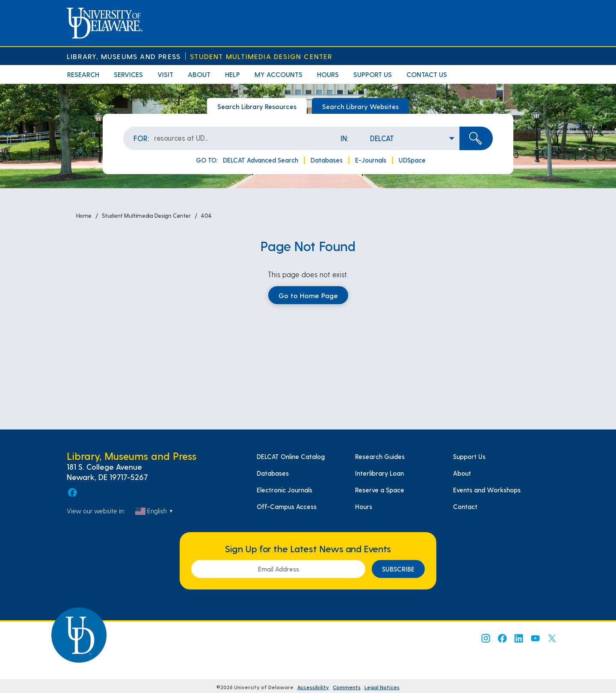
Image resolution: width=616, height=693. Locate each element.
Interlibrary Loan (379, 473)
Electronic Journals (284, 490)
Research (83, 74)
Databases (327, 160)
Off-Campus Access (287, 506)
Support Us (373, 74)
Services (128, 74)
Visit (165, 74)
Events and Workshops (487, 490)
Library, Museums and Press (124, 56)
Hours (328, 74)
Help (232, 74)
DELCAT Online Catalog (291, 456)
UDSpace (412, 160)
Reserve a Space (380, 490)
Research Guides (380, 456)
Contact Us (427, 74)
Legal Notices (382, 687)
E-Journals (371, 160)
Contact (465, 506)
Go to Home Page (308, 295)
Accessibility (313, 687)
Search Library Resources (257, 106)
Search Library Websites (360, 106)
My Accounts (278, 74)
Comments (347, 687)
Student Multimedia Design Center (261, 56)
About (199, 74)
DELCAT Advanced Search (261, 160)
